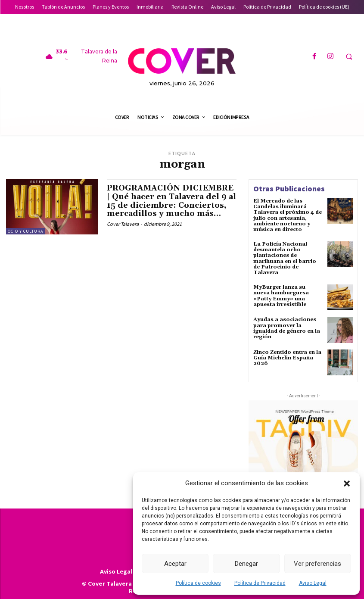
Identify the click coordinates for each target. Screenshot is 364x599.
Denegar (246, 564)
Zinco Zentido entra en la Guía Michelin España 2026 (287, 358)
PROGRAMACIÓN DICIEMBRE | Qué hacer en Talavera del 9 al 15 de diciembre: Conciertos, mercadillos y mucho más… (171, 201)
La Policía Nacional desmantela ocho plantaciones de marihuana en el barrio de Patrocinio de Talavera (285, 258)
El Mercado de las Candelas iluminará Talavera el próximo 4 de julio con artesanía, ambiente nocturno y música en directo (288, 215)
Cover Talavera (123, 224)
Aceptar (175, 564)
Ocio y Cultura (25, 231)
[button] (347, 484)
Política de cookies (198, 583)
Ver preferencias (317, 564)
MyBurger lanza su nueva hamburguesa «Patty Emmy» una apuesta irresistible (281, 296)
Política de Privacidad (260, 583)
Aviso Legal (313, 583)
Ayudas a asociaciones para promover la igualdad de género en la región (287, 328)
